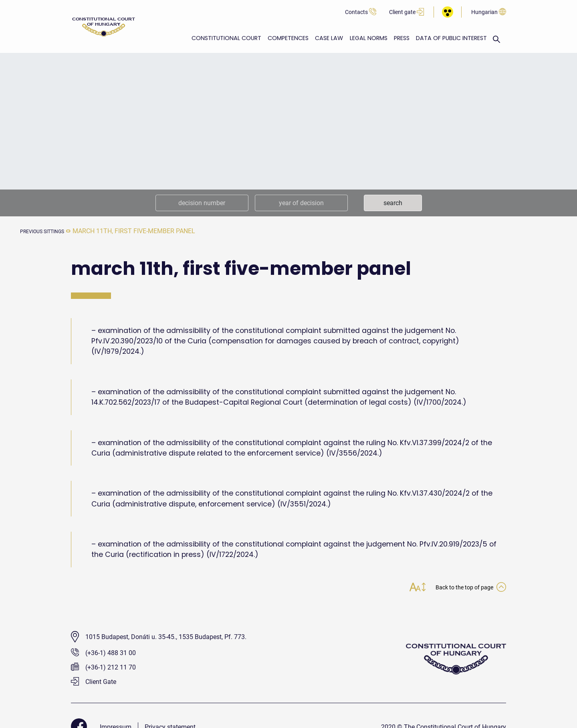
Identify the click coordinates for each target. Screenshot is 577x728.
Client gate (407, 12)
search (393, 203)
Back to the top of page (463, 588)
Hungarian (489, 12)
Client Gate (94, 683)
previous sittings (50, 231)
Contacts (361, 12)
